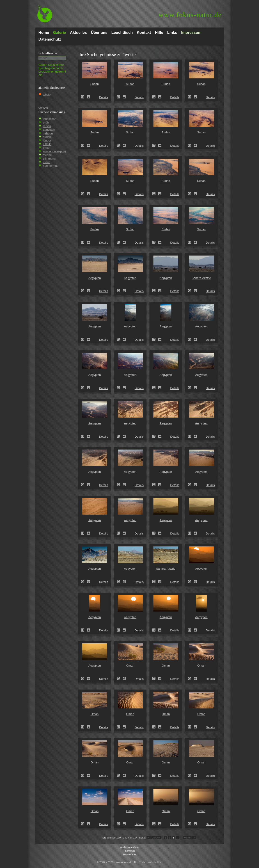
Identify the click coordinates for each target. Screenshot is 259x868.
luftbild (47, 144)
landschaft (50, 119)
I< (149, 837)
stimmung (49, 159)
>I (194, 837)
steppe (47, 155)
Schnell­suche (48, 53)
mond (47, 162)
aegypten (49, 130)
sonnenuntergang (54, 151)
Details (103, 97)
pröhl (46, 122)
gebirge (48, 133)
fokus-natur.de (190, 15)
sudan (47, 137)
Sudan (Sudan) (84, 97)
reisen (47, 126)
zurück (156, 837)
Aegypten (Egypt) (84, 291)
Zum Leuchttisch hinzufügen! (89, 97)
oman (47, 148)
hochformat (50, 166)
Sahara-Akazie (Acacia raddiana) (191, 291)
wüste (47, 95)
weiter (187, 837)
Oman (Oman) (120, 678)
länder (47, 140)
